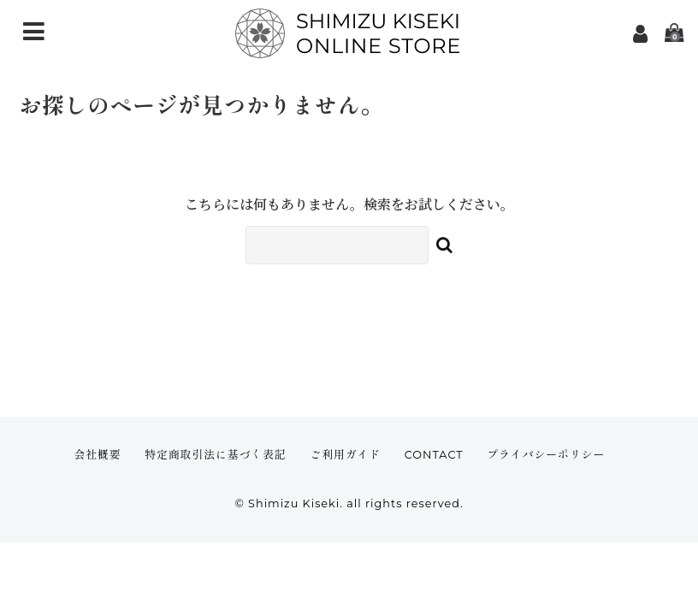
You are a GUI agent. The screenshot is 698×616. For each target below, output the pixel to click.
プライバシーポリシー (546, 455)
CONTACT (434, 455)
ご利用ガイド (345, 455)
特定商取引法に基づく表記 (216, 455)
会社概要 (97, 455)
